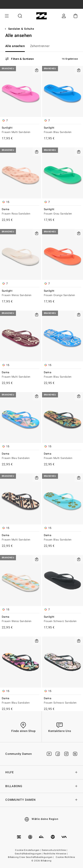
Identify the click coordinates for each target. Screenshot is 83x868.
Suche (20, 16)
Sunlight (21, 130)
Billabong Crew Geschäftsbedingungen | (31, 857)
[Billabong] (41, 16)
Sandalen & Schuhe (21, 29)
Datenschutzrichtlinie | (55, 850)
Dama (21, 212)
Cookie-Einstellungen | (28, 850)
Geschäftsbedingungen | (29, 854)
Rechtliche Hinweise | (56, 854)
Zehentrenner (40, 46)
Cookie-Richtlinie (65, 857)
